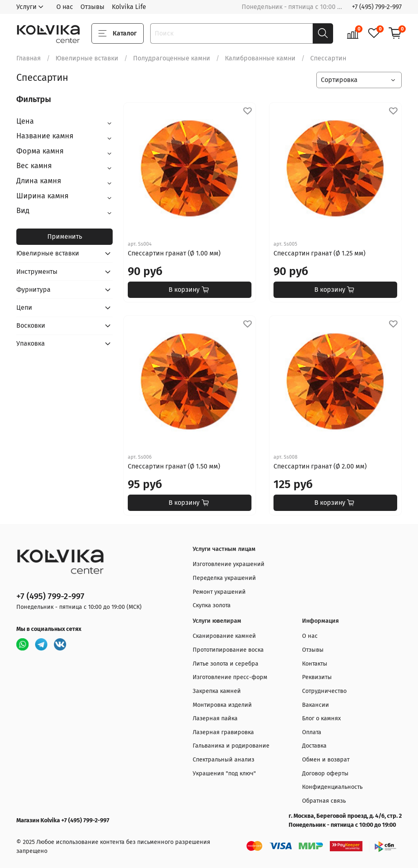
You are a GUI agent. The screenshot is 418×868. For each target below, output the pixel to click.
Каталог (118, 33)
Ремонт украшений (219, 592)
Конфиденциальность (332, 787)
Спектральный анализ (223, 760)
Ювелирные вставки (87, 58)
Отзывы (92, 7)
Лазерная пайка (215, 718)
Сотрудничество (324, 691)
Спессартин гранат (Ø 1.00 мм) (174, 253)
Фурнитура (33, 290)
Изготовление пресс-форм (230, 677)
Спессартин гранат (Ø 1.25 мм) (319, 253)
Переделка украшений (224, 578)
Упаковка (31, 343)
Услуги (27, 7)
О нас (65, 7)
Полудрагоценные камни (172, 58)
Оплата (312, 732)
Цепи (24, 307)
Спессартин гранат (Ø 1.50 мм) (174, 466)
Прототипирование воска (228, 650)
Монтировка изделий (222, 705)
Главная (29, 58)
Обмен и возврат (326, 760)
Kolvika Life (129, 7)
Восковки (31, 325)
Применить (65, 236)
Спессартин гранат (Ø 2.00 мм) (320, 466)
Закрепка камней (217, 691)
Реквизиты (317, 677)
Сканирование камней (224, 636)
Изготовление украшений (229, 564)
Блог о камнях (321, 718)
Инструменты (37, 272)
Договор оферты (325, 774)
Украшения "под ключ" (224, 774)
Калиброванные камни (260, 58)
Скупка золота (212, 605)
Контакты (315, 664)
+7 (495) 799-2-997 (377, 7)
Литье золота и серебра (226, 664)
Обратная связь (324, 801)
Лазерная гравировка (223, 732)
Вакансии (316, 705)
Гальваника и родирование (231, 746)
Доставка (314, 746)
